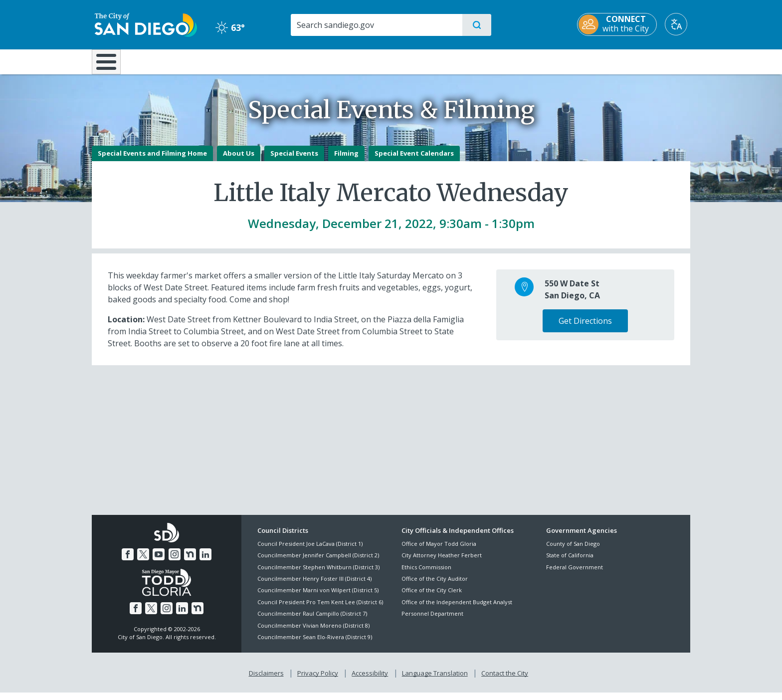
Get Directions (585, 328)
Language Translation (435, 681)
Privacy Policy (318, 681)
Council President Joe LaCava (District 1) (310, 551)
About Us (239, 160)
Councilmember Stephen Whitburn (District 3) (318, 574)
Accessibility (370, 681)
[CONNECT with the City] (620, 24)
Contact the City (505, 681)
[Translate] (679, 24)
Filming (346, 160)
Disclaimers (266, 681)
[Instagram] (175, 562)
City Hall (641, 61)
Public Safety (544, 61)
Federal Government (575, 574)
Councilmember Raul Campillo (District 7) (312, 621)
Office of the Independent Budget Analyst (457, 609)
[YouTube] (159, 562)
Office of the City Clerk (432, 597)
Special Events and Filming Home (152, 160)
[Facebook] (128, 562)
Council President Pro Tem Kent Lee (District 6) (320, 609)
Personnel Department (432, 621)
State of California (570, 563)
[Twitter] (143, 562)
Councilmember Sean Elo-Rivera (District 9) (315, 644)
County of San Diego (573, 551)
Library (447, 61)
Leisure (176, 61)
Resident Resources (268, 61)
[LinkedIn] (205, 562)
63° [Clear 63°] (229, 27)
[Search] (376, 25)
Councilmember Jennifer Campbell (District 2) (318, 563)
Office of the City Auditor (435, 585)
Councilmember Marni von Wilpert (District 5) (318, 597)
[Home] (111, 65)
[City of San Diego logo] (143, 24)
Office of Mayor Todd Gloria (439, 551)
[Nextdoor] (190, 562)
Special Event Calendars (414, 160)
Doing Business (356, 61)
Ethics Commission (426, 574)
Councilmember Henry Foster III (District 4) (314, 585)
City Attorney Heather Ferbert (442, 563)
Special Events (294, 160)
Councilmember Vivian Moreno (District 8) (313, 632)
